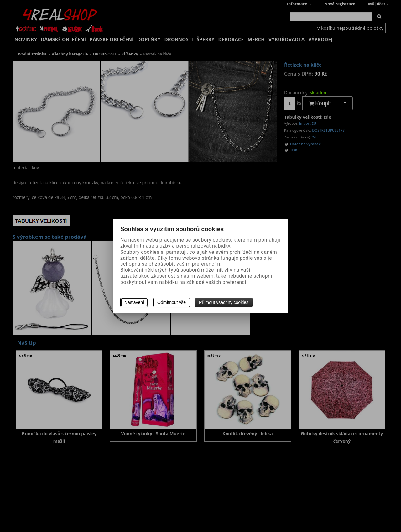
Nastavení (134, 302)
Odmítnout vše (172, 302)
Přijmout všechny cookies (224, 302)
